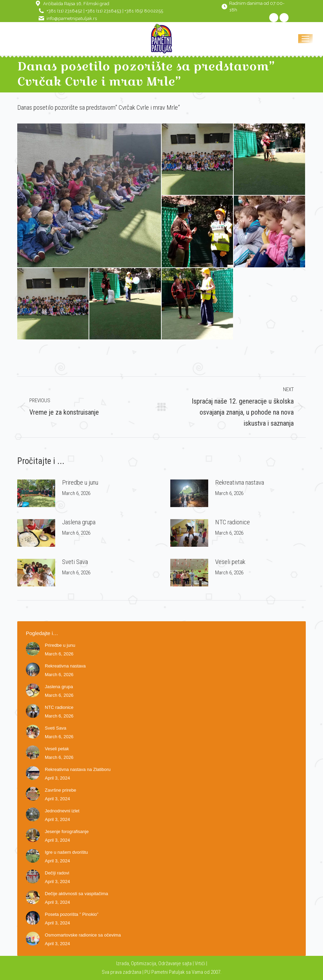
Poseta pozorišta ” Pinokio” (72, 914)
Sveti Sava (75, 562)
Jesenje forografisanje (67, 831)
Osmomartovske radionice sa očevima (83, 935)
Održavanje (170, 963)
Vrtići (200, 963)
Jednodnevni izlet (62, 811)
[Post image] (36, 493)
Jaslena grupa (79, 522)
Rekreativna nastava (240, 482)
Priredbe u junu (80, 482)
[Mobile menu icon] (305, 39)
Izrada (123, 963)
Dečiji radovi (57, 873)
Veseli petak (230, 562)
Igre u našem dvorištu (66, 852)
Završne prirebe (60, 790)
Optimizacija (144, 963)
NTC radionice (233, 522)
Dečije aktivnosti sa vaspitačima (77, 894)
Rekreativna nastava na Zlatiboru (78, 769)
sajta (187, 963)
